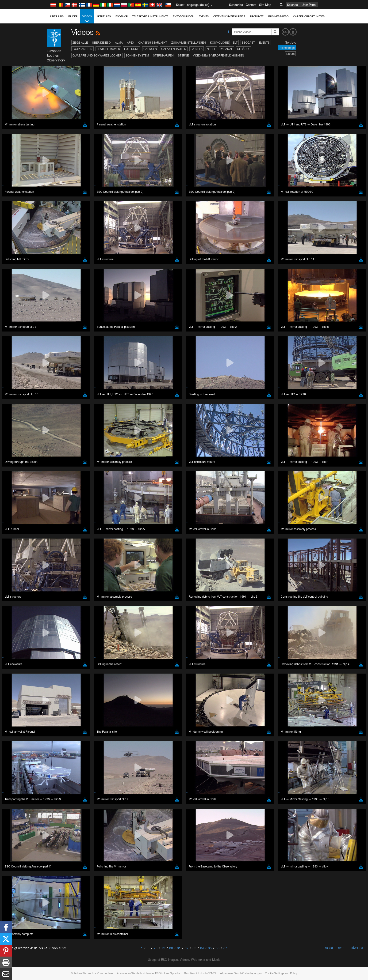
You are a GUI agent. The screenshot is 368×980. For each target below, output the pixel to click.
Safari (55, 611)
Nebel (211, 49)
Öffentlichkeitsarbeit (229, 16)
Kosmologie (219, 43)
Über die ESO (101, 43)
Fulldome (132, 49)
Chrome (56, 598)
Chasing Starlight (153, 43)
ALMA (119, 43)
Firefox (55, 607)
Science (292, 5)
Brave (55, 594)
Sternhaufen (163, 55)
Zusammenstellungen (189, 43)
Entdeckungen (184, 16)
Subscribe (236, 5)
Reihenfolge (287, 48)
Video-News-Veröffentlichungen (218, 55)
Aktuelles (104, 16)
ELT (235, 43)
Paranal (226, 49)
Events (204, 16)
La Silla (197, 49)
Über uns (57, 16)
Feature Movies (108, 49)
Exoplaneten (82, 49)
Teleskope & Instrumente (150, 16)
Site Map (265, 5)
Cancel (75, 680)
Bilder (73, 16)
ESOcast (248, 43)
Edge (54, 603)
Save (52, 680)
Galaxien (150, 49)
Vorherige (335, 948)
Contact (251, 5)
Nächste (358, 948)
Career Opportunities (309, 16)
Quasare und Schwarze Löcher (97, 55)
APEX (130, 43)
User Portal (309, 5)
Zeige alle (80, 43)
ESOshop (122, 16)
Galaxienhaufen (174, 49)
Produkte (257, 16)
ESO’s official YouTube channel (147, 512)
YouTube (47, 512)
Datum (290, 54)
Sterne (183, 55)
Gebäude (244, 49)
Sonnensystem (137, 55)
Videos (87, 19)
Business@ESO (278, 16)
